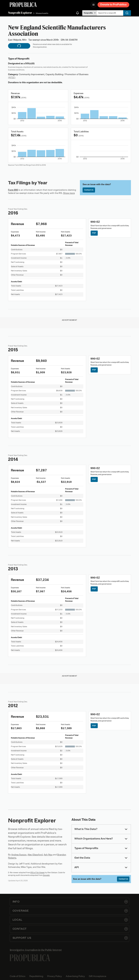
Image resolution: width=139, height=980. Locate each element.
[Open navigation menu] (94, 5)
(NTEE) (12, 78)
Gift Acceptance (98, 976)
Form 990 (13, 190)
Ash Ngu (48, 855)
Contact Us (89, 190)
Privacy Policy (54, 976)
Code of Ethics (18, 976)
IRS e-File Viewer (38, 873)
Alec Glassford (35, 855)
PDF (94, 233)
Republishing (36, 976)
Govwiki (46, 875)
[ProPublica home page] (30, 958)
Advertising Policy (75, 976)
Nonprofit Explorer (20, 13)
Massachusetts (42, 13)
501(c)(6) (30, 63)
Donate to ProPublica (113, 5)
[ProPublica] (23, 5)
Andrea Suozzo (19, 855)
